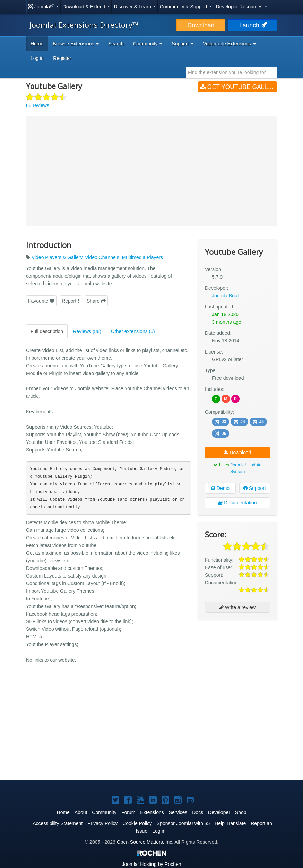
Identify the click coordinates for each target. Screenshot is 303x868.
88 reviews (38, 105)
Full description (47, 331)
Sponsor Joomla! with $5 (183, 823)
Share (96, 301)
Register (62, 58)
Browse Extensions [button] (76, 44)
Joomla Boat (225, 296)
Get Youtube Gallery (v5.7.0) (239, 87)
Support (255, 488)
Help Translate (230, 823)
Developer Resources (242, 7)
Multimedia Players (142, 257)
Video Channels (102, 257)
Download (201, 25)
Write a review (237, 607)
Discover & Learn (135, 7)
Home (37, 44)
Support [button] (183, 44)
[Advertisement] (237, 670)
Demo (220, 488)
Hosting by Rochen (151, 864)
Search (116, 44)
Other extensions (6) (133, 331)
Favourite (41, 301)
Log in (37, 58)
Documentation (237, 503)
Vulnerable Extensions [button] (229, 44)
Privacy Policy (102, 823)
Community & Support (186, 7)
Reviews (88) (87, 331)
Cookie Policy (137, 823)
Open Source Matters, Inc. (145, 842)
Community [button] (148, 44)
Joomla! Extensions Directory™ (84, 25)
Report (71, 301)
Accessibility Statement (58, 823)
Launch (252, 25)
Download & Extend (86, 7)
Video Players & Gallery (57, 257)
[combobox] (231, 72)
